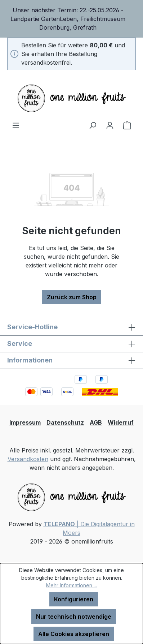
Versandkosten (28, 459)
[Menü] (16, 125)
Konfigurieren (74, 599)
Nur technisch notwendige (74, 617)
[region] (71, 19)
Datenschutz (65, 422)
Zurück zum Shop (72, 297)
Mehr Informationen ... (71, 585)
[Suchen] (93, 125)
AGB (96, 422)
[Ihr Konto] (110, 125)
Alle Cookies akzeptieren (74, 634)
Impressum (25, 422)
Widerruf (121, 422)
